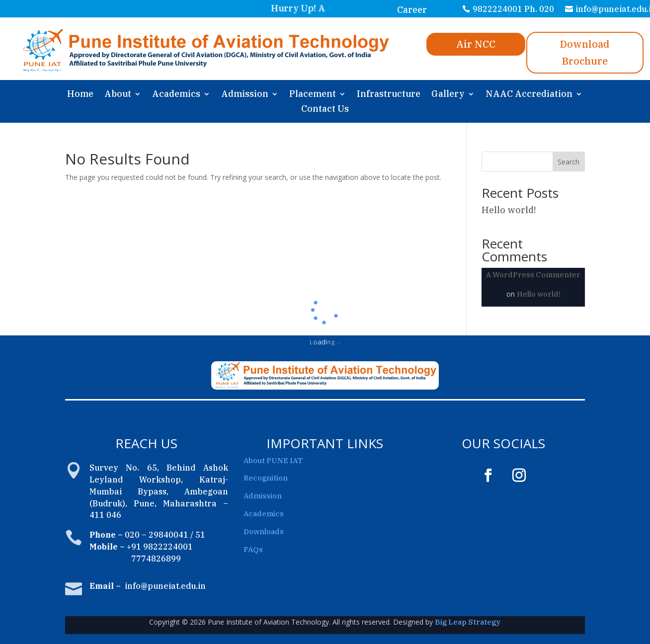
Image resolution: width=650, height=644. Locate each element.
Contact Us (325, 110)
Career (412, 10)
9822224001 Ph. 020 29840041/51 (513, 16)
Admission (245, 95)
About (118, 95)
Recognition (266, 478)
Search (569, 162)
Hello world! (509, 210)
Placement (313, 95)
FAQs (253, 549)
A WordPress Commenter (533, 275)
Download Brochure (585, 52)
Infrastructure (389, 95)
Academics (176, 95)
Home (80, 95)
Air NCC (476, 44)
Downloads (264, 531)
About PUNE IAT (273, 460)
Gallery (448, 95)
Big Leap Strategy (468, 622)
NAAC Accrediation (529, 95)
